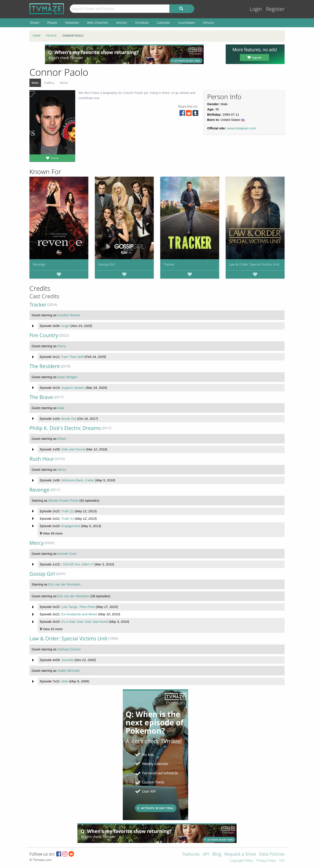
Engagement (71, 526)
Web (65, 681)
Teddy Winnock (68, 671)
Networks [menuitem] (72, 23)
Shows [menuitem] (35, 23)
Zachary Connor (69, 649)
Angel (65, 326)
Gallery (49, 83)
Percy (61, 346)
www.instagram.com (241, 128)
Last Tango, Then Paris (78, 607)
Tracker (169, 264)
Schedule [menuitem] (142, 23)
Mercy (37, 543)
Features (191, 854)
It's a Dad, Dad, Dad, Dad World (85, 622)
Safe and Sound (73, 449)
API (206, 854)
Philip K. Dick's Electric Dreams (65, 428)
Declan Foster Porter (63, 500)
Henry (62, 470)
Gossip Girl (106, 264)
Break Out (69, 419)
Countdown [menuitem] (187, 23)
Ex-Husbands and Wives (79, 614)
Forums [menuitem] (208, 23)
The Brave (41, 397)
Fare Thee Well (73, 357)
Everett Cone (67, 554)
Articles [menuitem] (122, 23)
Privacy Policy (266, 861)
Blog (217, 854)
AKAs (64, 83)
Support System (73, 388)
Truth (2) (67, 511)
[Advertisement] (124, 54)
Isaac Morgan (67, 377)
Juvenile (67, 660)
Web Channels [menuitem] (98, 23)
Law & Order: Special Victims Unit (254, 264)
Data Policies (272, 854)
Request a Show (240, 854)
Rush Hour (42, 459)
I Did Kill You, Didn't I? (78, 564)
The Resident (45, 366)
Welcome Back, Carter (78, 480)
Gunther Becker (69, 315)
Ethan (62, 439)
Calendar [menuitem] (163, 23)
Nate (61, 408)
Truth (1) (67, 519)
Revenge (39, 264)
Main (35, 83)
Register (275, 9)
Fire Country (44, 335)
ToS (282, 861)
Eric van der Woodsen (64, 584)
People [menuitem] (52, 23)
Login (256, 9)
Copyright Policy (241, 861)
